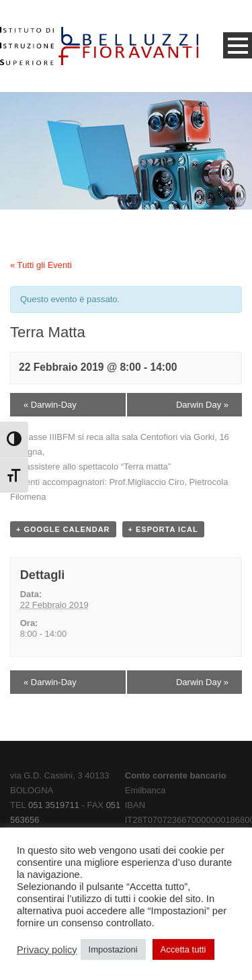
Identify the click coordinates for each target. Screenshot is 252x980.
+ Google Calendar (63, 529)
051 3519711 (54, 805)
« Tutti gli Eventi (41, 265)
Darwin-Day (50, 405)
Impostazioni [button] (113, 949)
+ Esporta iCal (163, 529)
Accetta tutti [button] (183, 949)
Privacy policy (47, 950)
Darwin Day (202, 405)
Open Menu (238, 45)
